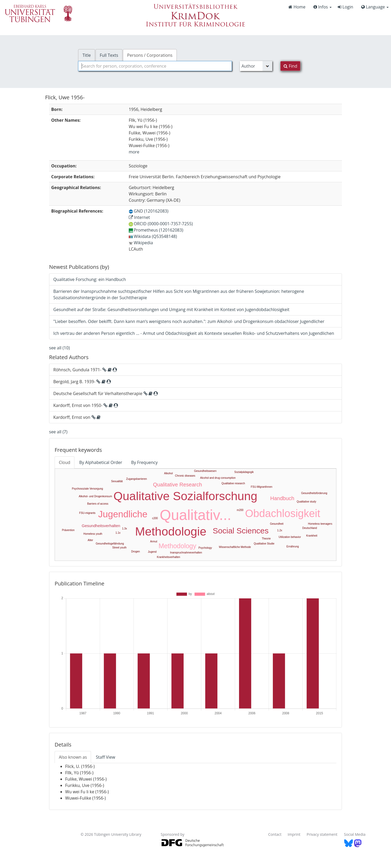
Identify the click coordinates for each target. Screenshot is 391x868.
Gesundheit (277, 524)
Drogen (135, 552)
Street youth (120, 548)
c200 (155, 518)
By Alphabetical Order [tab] (101, 462)
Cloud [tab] (65, 462)
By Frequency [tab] (144, 462)
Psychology (205, 548)
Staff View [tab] (105, 757)
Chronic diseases (185, 476)
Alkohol (168, 473)
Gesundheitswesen (205, 471)
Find (290, 66)
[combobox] (155, 66)
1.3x (124, 529)
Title (87, 55)
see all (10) (59, 348)
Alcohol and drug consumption (218, 478)
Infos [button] (323, 7)
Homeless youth (93, 534)
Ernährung (293, 546)
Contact (275, 834)
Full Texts (109, 55)
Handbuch (282, 498)
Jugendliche (123, 514)
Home (297, 7)
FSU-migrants (87, 513)
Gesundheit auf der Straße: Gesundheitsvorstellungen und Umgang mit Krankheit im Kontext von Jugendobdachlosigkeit (171, 309)
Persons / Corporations (150, 55)
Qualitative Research (178, 485)
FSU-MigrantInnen (262, 487)
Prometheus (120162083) (156, 230)
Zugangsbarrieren (137, 479)
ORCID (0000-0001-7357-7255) (161, 224)
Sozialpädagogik (244, 472)
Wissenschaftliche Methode (235, 547)
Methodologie (171, 531)
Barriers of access (98, 504)
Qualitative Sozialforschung (185, 496)
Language (375, 7)
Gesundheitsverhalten (101, 526)
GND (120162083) (149, 211)
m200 (240, 510)
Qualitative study (306, 502)
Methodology (177, 546)
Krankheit (312, 536)
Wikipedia (141, 243)
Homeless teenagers (320, 524)
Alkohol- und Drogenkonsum (96, 496)
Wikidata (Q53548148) (153, 236)
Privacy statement (322, 834)
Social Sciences (241, 531)
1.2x (280, 530)
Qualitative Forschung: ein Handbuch (90, 279)
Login (345, 7)
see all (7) (58, 432)
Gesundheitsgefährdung (110, 544)
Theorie (266, 539)
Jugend (152, 552)
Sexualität (117, 481)
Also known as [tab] (73, 757)
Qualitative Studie (264, 544)
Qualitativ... (196, 515)
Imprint (294, 834)
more (134, 152)
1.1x (118, 533)
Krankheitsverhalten (168, 557)
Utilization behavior (290, 537)
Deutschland (310, 528)
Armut (154, 541)
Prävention (68, 530)
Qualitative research (233, 483)
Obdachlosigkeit (283, 513)
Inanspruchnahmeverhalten (186, 553)
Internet (139, 217)
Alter (90, 540)
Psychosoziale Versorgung (88, 489)
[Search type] (256, 66)
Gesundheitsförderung (314, 493)
